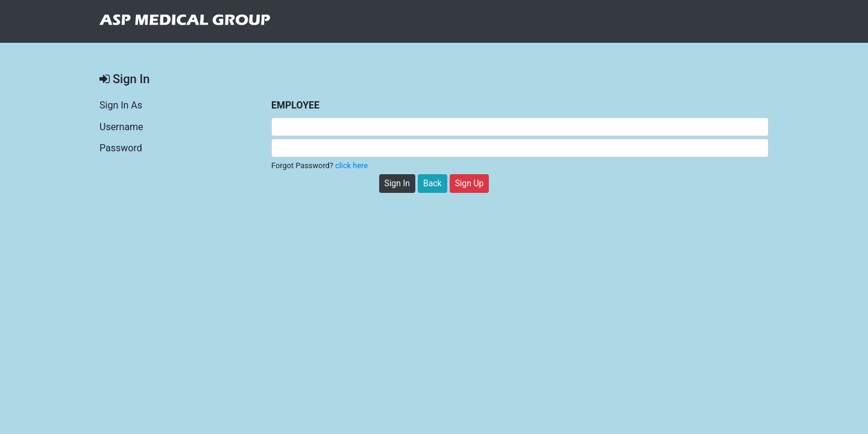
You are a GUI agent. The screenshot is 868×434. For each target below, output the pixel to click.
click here (351, 165)
